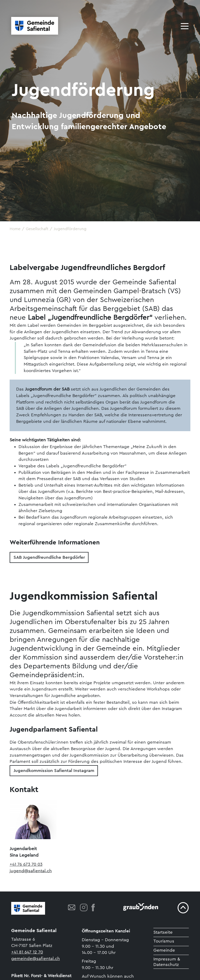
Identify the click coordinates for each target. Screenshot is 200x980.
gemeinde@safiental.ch (36, 959)
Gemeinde (164, 950)
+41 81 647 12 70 (27, 952)
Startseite (163, 932)
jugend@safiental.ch (31, 871)
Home (15, 229)
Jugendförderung (70, 229)
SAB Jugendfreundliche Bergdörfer (49, 557)
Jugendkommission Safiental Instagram (54, 771)
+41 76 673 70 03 (26, 864)
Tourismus (164, 941)
